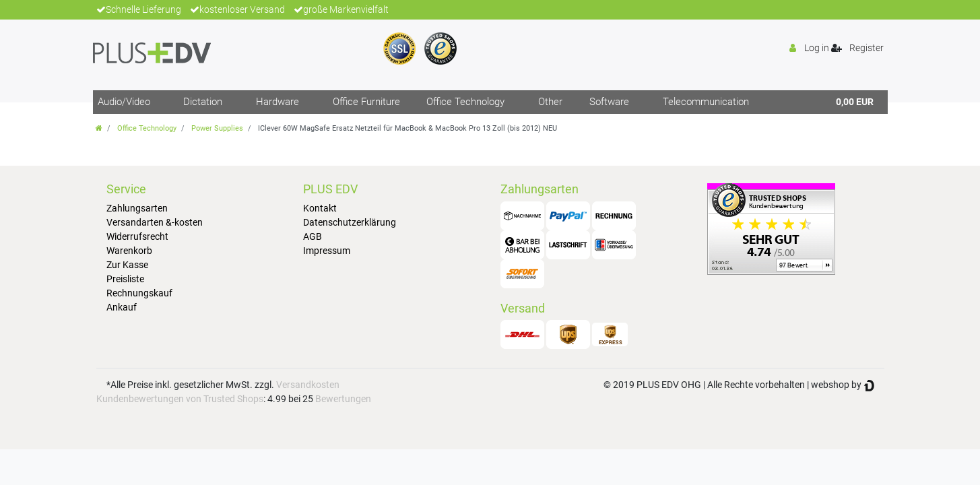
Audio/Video (124, 102)
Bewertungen (343, 399)
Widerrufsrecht (137, 236)
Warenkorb (129, 251)
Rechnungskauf (139, 293)
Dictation (203, 102)
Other (550, 102)
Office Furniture (366, 102)
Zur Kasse (127, 265)
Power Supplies (217, 128)
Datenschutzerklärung (350, 222)
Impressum (327, 251)
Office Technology (465, 102)
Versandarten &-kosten (155, 222)
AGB (313, 236)
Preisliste (125, 279)
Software (609, 102)
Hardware (277, 102)
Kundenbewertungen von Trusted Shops (180, 399)
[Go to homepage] (99, 128)
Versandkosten (308, 385)
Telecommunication (706, 102)
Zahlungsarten (137, 208)
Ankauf (122, 307)
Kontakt (320, 208)
